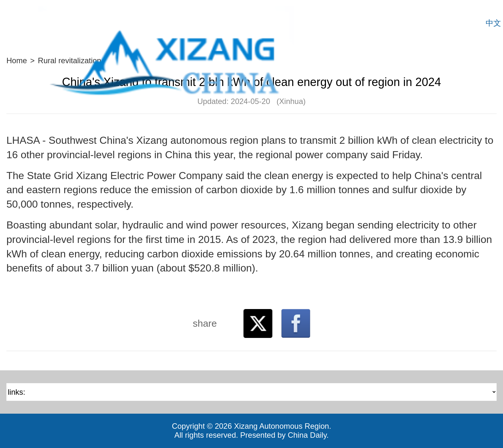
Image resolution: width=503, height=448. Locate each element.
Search (476, 23)
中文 (493, 23)
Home (17, 60)
